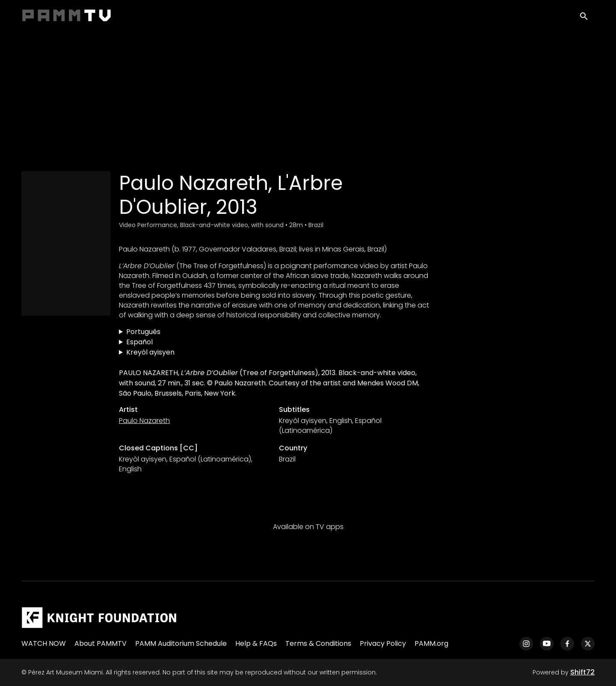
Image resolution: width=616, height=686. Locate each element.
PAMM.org (431, 643)
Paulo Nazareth (144, 421)
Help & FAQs (256, 643)
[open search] (587, 18)
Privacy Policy (383, 643)
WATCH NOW (44, 643)
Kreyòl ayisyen (150, 352)
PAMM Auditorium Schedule (181, 643)
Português (143, 332)
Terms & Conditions (318, 643)
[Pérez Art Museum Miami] (99, 618)
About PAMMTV (101, 643)
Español (139, 342)
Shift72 (582, 672)
